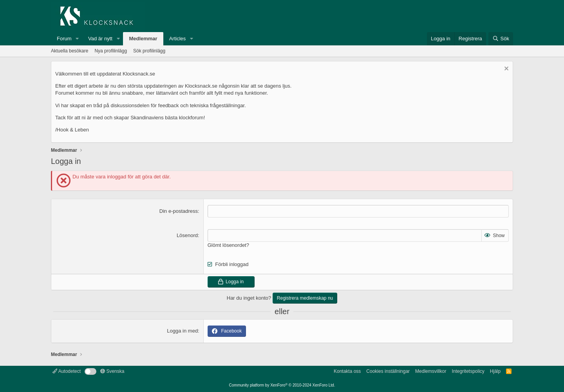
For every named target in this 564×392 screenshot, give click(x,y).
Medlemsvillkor (431, 371)
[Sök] (501, 39)
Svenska (112, 371)
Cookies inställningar (388, 371)
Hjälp (495, 371)
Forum (64, 39)
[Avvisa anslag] (505, 69)
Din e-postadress (179, 211)
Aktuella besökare (70, 51)
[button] (77, 39)
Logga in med (182, 331)
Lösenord (187, 235)
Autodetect (67, 371)
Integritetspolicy (468, 371)
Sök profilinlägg (149, 51)
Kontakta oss (347, 371)
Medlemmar (143, 39)
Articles (178, 39)
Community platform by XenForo (282, 385)
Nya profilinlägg (111, 51)
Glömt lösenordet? (228, 245)
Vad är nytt (100, 39)
